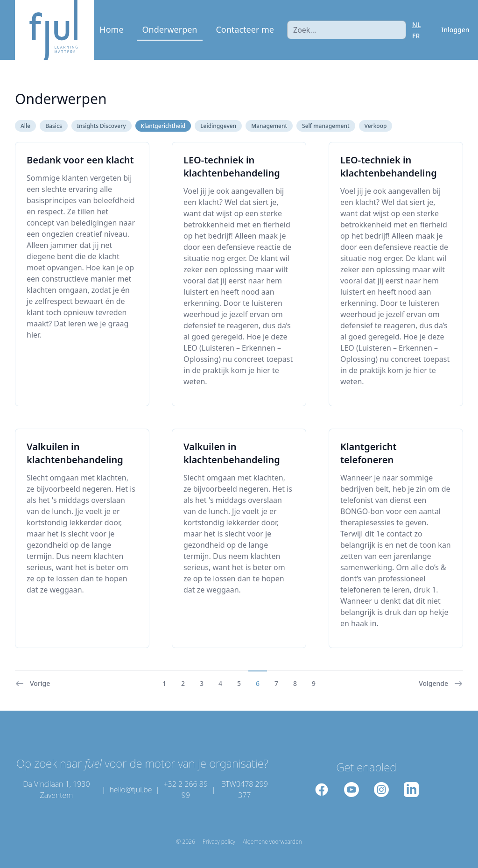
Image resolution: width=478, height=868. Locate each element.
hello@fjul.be (130, 790)
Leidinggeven (218, 126)
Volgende (441, 684)
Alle (25, 126)
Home (111, 29)
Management (269, 126)
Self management (326, 126)
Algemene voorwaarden (272, 842)
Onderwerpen (170, 29)
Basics (54, 126)
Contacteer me (245, 29)
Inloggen (455, 30)
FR (416, 36)
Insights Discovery (102, 126)
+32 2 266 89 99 (186, 790)
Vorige (32, 684)
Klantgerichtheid (163, 126)
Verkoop (376, 126)
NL (416, 25)
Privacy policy (219, 842)
